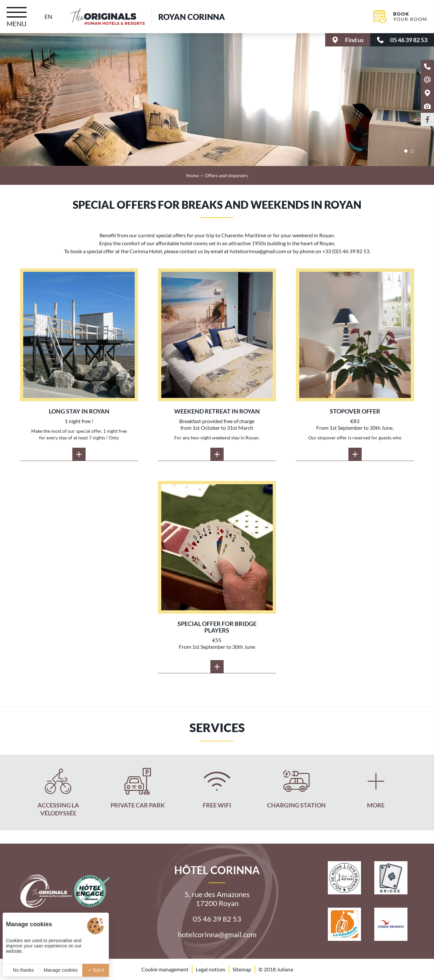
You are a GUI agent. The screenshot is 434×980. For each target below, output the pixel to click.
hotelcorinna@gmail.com (217, 934)
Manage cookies (61, 970)
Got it (96, 970)
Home (192, 175)
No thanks (21, 970)
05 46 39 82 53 (217, 919)
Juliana (285, 970)
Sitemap (242, 969)
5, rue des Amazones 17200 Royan (217, 899)
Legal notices (211, 969)
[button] (406, 151)
